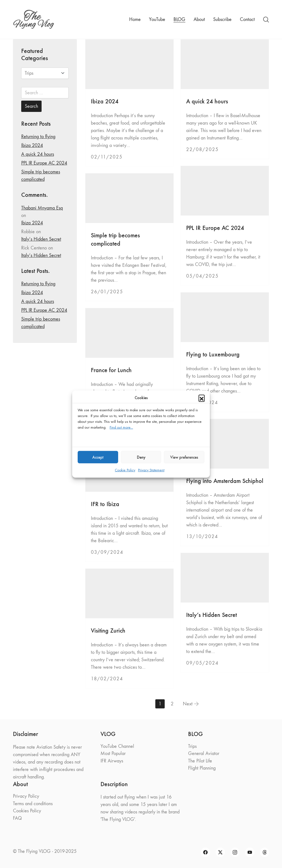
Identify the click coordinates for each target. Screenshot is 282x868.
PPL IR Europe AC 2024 (215, 228)
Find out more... (121, 427)
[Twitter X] (220, 852)
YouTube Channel (117, 746)
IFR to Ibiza (105, 504)
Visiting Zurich (108, 631)
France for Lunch (111, 370)
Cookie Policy (125, 470)
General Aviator (204, 753)
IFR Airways (112, 761)
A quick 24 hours (207, 101)
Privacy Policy (26, 796)
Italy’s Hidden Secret (211, 615)
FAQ (17, 818)
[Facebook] (205, 852)
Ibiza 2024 (105, 101)
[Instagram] (235, 852)
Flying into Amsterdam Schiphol (225, 481)
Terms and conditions (33, 804)
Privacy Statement (151, 470)
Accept (98, 457)
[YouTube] (250, 852)
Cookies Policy (27, 811)
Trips (192, 746)
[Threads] (265, 852)
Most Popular (113, 753)
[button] (202, 398)
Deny (141, 457)
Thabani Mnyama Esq (42, 208)
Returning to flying (38, 137)
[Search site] (266, 20)
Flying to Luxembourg (213, 354)
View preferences (184, 457)
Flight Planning (202, 768)
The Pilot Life (200, 761)
